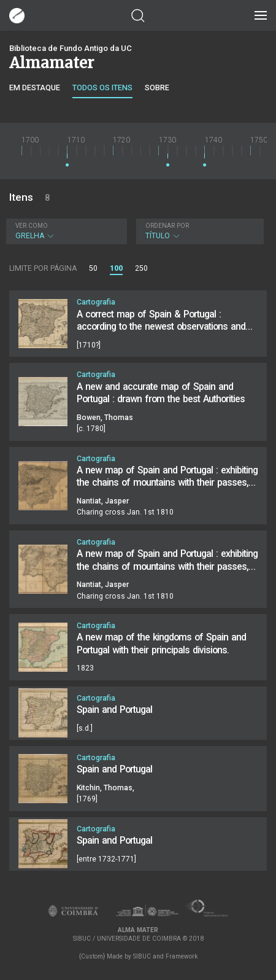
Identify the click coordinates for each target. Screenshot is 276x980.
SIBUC (142, 956)
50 (93, 268)
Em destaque (35, 87)
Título (198, 231)
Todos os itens (102, 87)
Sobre (157, 87)
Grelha (65, 231)
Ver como (32, 226)
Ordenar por (167, 226)
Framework (182, 956)
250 (141, 268)
